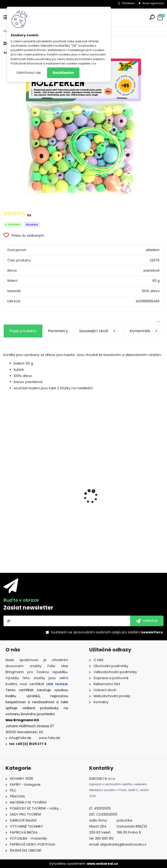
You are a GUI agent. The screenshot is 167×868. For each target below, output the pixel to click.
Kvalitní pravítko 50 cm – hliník (117, 465)
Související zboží (99, 331)
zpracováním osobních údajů (97, 632)
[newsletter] (147, 621)
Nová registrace (153, 3)
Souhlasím (63, 73)
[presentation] (6, 488)
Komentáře (145, 331)
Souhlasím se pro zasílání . (107, 632)
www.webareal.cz (102, 864)
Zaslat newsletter (28, 608)
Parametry (58, 331)
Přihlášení (128, 3)
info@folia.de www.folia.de (35, 738)
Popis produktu (23, 331)
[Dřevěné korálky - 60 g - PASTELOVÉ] (83, 128)
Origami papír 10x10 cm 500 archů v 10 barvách (41, 510)
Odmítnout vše (28, 73)
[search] (152, 17)
